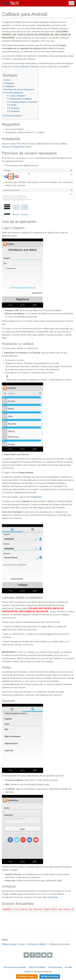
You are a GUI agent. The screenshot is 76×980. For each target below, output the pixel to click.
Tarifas (30, 59)
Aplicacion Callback (37, 944)
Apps (22, 944)
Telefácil (28, 972)
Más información (50, 897)
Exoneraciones (55, 967)
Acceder (69, 967)
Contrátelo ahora (26, 976)
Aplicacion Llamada (29, 67)
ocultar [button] (7, 80)
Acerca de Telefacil (37, 967)
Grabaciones (36, 497)
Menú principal (51, 976)
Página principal (9, 944)
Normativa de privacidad (15, 967)
